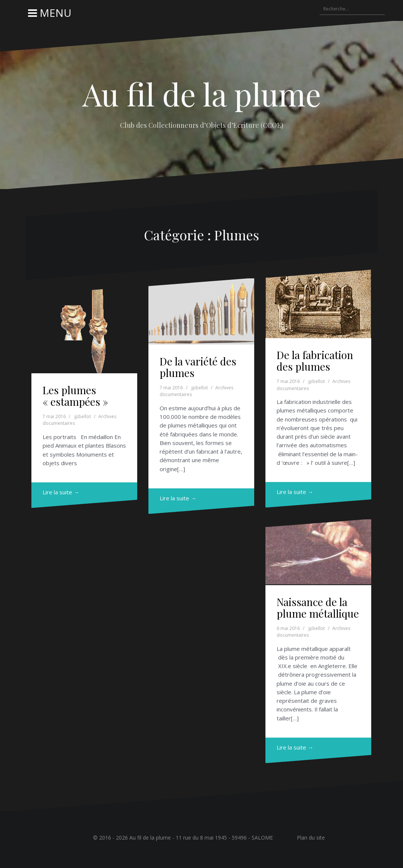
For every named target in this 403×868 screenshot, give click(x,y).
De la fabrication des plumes (315, 361)
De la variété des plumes (198, 367)
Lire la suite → (61, 492)
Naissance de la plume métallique (318, 608)
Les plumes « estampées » (75, 396)
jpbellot (83, 416)
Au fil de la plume (202, 94)
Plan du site (311, 838)
